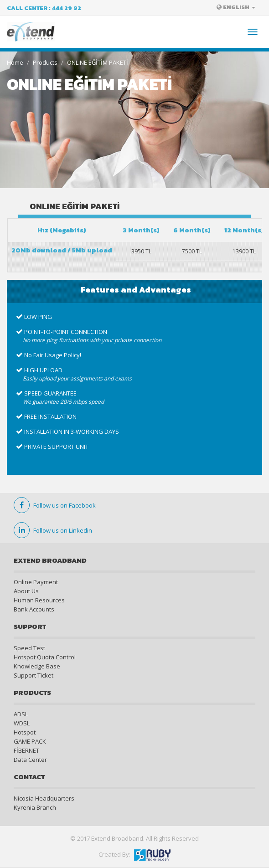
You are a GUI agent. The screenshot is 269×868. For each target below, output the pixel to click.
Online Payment (36, 582)
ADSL (21, 714)
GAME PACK (30, 741)
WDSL (22, 723)
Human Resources (39, 600)
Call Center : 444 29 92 (44, 8)
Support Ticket (34, 675)
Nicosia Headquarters (44, 798)
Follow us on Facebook (55, 505)
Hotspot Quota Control (45, 657)
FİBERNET (26, 750)
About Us (26, 591)
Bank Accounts (34, 609)
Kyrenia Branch (35, 807)
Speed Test (29, 648)
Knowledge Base (37, 666)
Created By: (134, 854)
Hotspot (25, 732)
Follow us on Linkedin (53, 530)
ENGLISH (236, 7)
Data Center (30, 760)
